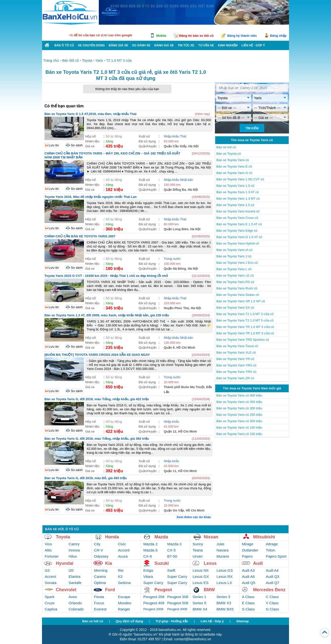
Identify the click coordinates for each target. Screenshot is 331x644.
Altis (48, 550)
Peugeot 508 (178, 603)
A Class (248, 597)
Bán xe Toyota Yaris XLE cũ (236, 352)
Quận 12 (170, 431)
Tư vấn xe (206, 45)
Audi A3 (248, 570)
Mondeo (124, 603)
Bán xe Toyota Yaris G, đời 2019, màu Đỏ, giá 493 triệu (86, 478)
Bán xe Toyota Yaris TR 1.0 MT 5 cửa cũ (245, 333)
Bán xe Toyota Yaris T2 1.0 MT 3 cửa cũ (245, 314)
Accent (50, 577)
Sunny (198, 544)
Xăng (109, 141)
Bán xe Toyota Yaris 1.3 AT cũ (238, 192)
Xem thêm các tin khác (194, 517)
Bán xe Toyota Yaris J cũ (234, 256)
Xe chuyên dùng (91, 45)
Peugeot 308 (178, 597)
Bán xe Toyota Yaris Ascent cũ (238, 211)
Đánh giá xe (164, 45)
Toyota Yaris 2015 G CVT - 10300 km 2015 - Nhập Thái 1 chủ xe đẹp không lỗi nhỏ (106, 276)
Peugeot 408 (154, 603)
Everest (100, 609)
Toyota (63, 537)
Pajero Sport (276, 556)
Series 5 (199, 603)
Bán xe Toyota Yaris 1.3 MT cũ (238, 199)
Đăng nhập (278, 36)
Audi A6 (248, 577)
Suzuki (162, 563)
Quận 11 (170, 471)
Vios (48, 544)
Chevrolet (66, 590)
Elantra (75, 577)
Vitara (148, 577)
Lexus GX (201, 577)
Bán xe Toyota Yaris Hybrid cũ (238, 243)
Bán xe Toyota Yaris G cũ (234, 173)
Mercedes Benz (269, 590)
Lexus (210, 563)
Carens (100, 577)
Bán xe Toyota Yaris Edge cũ (237, 231)
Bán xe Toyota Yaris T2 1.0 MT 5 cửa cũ (245, 320)
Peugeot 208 (154, 597)
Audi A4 (272, 570)
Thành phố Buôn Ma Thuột (184, 387)
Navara (223, 550)
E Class (248, 603)
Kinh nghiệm (228, 45)
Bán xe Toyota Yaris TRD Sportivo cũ (243, 340)
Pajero (247, 556)
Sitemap (242, 621)
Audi (258, 563)
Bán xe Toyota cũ (229, 154)
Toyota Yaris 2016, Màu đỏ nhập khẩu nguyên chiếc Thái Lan (91, 197)
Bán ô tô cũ (64, 45)
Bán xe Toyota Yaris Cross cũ (237, 218)
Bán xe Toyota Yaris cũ (233, 160)
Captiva (51, 609)
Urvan (198, 556)
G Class (272, 609)
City (97, 544)
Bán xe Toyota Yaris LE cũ (235, 275)
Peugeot (163, 590)
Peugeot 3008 (177, 609)
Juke (221, 544)
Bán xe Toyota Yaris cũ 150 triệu (239, 427)
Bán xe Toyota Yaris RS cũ (235, 282)
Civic (122, 544)
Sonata (51, 583)
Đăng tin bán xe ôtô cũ (196, 36)
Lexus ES (201, 583)
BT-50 (172, 556)
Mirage (248, 544)
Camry (74, 544)
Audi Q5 (248, 583)
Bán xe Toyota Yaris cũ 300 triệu (239, 408)
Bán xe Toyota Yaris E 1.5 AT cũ (239, 224)
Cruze (50, 603)
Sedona (124, 583)
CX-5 (171, 550)
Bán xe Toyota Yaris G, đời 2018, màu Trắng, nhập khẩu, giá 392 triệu (97, 439)
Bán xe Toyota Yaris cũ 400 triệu (239, 395)
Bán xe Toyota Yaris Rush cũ (237, 288)
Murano (223, 556)
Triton (270, 550)
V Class (272, 603)
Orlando (75, 603)
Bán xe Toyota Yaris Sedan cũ (238, 295)
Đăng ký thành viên (242, 36)
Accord (124, 550)
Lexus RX (225, 577)
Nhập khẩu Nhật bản (178, 180)
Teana (198, 550)
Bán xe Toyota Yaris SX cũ (235, 308)
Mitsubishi (264, 537)
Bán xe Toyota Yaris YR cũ (235, 359)
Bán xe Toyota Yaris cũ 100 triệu (239, 434)
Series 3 (223, 597)
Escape (124, 597)
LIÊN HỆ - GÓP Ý (253, 45)
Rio (121, 570)
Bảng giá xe (118, 45)
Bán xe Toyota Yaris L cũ (234, 269)
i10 (47, 570)
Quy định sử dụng (129, 621)
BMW (209, 590)
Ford (110, 590)
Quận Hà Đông (175, 269)
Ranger (124, 609)
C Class (272, 597)
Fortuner (52, 556)
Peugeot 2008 (153, 609)
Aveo (73, 597)
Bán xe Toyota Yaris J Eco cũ (237, 263)
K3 (120, 577)
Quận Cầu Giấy (175, 146)
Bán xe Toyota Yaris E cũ (234, 166)
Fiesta (99, 597)
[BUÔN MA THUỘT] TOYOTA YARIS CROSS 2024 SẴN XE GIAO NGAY (97, 355)
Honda (112, 537)
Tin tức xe (186, 45)
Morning (101, 570)
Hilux (73, 556)
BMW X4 (200, 609)
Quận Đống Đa (175, 190)
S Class (248, 609)
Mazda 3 (174, 544)
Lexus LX (224, 583)
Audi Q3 (272, 577)
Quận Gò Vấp (174, 510)
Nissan (211, 537)
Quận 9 (169, 348)
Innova (74, 550)
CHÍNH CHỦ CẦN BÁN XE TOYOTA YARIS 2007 (80, 236)
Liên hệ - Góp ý (212, 621)
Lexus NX (201, 570)
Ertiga (148, 570)
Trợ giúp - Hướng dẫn (172, 621)
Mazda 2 (150, 544)
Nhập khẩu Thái (175, 136)
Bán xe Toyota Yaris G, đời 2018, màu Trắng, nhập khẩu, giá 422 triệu (97, 399)
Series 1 (199, 597)
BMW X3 (224, 603)
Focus (99, 603)
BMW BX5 (225, 609)
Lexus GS (225, 570)
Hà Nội (194, 146)
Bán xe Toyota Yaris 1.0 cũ (235, 186)
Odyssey (101, 556)
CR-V (99, 550)
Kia (109, 563)
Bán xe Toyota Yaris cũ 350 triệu (239, 402)
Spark (50, 597)
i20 (71, 570)
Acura (123, 556)
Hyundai (65, 563)
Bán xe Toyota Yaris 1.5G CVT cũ (240, 179)
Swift (171, 570)
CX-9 (147, 556)
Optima (100, 583)
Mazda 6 (150, 550)
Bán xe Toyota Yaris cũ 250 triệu (239, 415)
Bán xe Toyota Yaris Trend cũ (237, 346)
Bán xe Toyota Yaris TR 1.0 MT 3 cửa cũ (245, 327)
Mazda (161, 537)
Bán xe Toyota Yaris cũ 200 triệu (239, 421)
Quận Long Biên (176, 229)
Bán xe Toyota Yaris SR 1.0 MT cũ (241, 301)
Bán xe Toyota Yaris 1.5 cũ (235, 205)
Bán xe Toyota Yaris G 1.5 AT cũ (239, 237)
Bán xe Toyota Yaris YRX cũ (236, 372)
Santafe (75, 583)
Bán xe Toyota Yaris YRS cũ (236, 365)
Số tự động (114, 136)
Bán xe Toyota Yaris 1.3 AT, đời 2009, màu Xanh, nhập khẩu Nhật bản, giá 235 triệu (107, 315)
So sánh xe (141, 45)
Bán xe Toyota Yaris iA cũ (234, 250)
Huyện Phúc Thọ (176, 308)
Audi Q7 (272, 583)
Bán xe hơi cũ (226, 147)
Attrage (272, 544)
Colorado (76, 609)
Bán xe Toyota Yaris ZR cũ (235, 378)
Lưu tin (54, 145)
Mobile (161, 36)
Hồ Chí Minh (186, 348)
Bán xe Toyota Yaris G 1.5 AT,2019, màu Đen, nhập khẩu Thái (91, 114)
